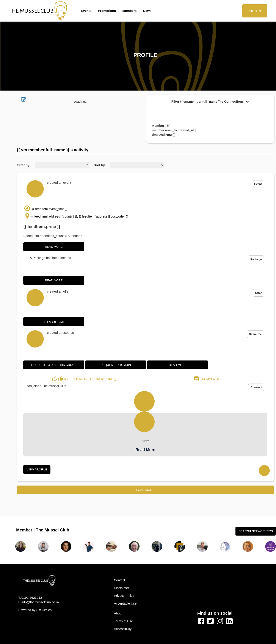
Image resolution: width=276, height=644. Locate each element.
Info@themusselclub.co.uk (40, 602)
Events (86, 11)
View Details (54, 322)
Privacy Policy (124, 596)
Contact (119, 580)
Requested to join (116, 365)
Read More (54, 247)
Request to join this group (54, 365)
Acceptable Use (125, 603)
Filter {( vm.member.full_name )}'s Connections (210, 101)
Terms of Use (123, 621)
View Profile (37, 469)
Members (130, 11)
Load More (145, 490)
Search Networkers (256, 531)
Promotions (107, 11)
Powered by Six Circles (35, 610)
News (147, 11)
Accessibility (123, 629)
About (118, 613)
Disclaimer (121, 588)
